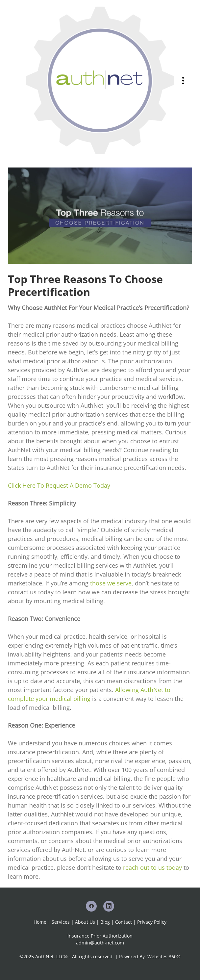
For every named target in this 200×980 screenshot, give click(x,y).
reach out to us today (152, 867)
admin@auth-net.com (100, 943)
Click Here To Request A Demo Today (59, 485)
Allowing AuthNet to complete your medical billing (89, 694)
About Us (85, 922)
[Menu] (183, 80)
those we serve (111, 583)
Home (41, 922)
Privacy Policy (152, 922)
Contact (124, 922)
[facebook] (91, 906)
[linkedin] (109, 906)
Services (61, 922)
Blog (105, 922)
